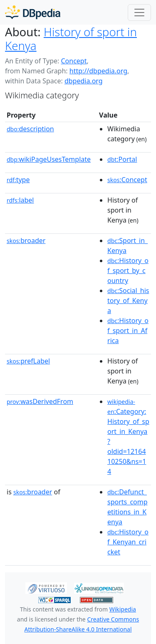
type (18, 180)
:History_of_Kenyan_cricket (128, 542)
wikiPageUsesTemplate (49, 159)
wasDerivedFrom (40, 401)
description (30, 129)
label (20, 200)
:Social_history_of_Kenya (128, 301)
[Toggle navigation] (139, 13)
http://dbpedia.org (98, 71)
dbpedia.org (84, 81)
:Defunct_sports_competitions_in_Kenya (128, 507)
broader (26, 241)
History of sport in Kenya (71, 39)
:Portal (122, 159)
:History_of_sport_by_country (128, 271)
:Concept (127, 180)
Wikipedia (123, 609)
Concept (74, 61)
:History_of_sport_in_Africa (128, 331)
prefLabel (28, 361)
